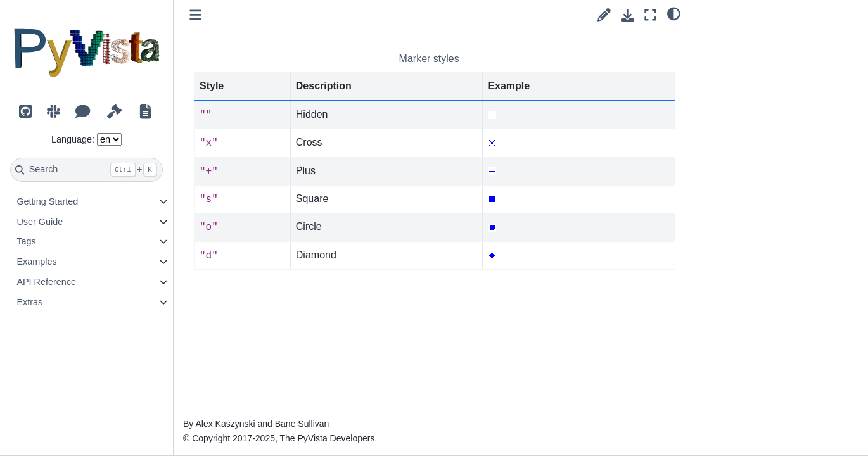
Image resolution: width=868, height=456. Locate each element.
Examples (36, 262)
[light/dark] (674, 13)
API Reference (46, 282)
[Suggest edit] (604, 15)
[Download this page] (628, 16)
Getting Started (47, 201)
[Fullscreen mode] (650, 15)
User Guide (40, 222)
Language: (73, 139)
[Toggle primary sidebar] (195, 15)
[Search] (86, 170)
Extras (29, 302)
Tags (26, 241)
